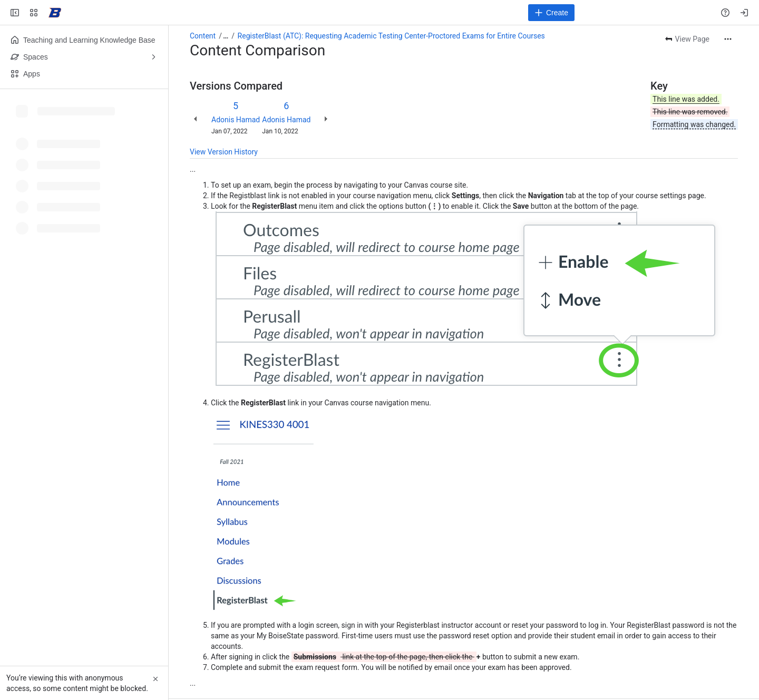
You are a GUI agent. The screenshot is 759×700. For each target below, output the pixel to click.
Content (203, 36)
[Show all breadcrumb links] (226, 36)
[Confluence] (55, 13)
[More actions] (728, 39)
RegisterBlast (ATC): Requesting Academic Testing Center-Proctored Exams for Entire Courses (391, 36)
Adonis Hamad (236, 120)
